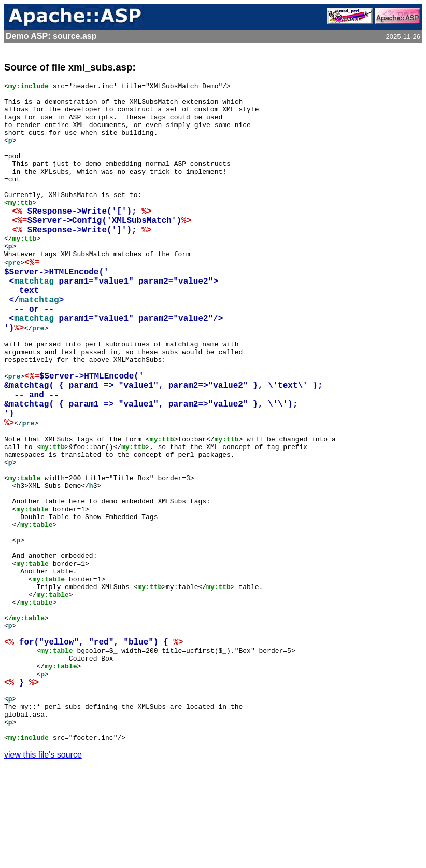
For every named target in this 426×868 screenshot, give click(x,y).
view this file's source (43, 855)
